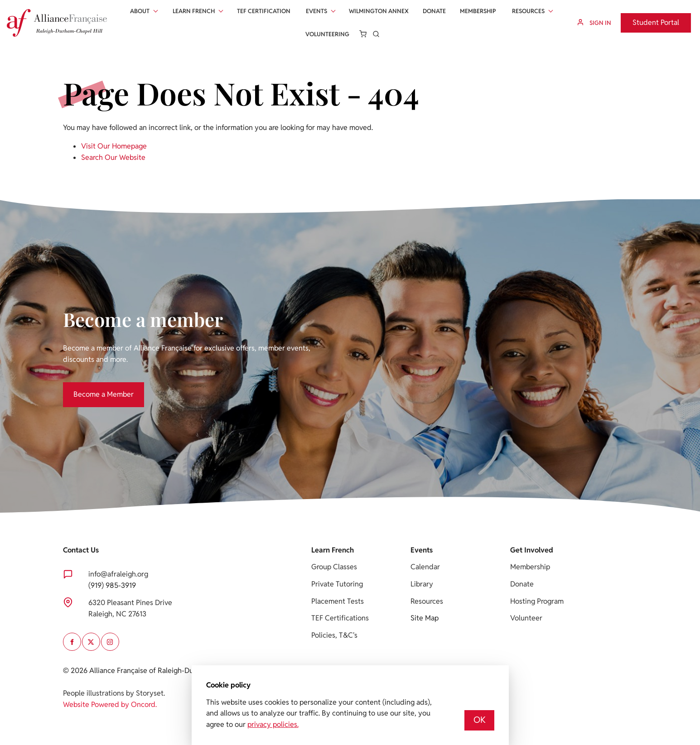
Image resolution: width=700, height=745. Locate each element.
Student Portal (644, 18)
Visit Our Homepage (114, 146)
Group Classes (334, 567)
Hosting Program (537, 601)
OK (480, 720)
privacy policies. (273, 724)
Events (316, 11)
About (140, 11)
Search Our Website (113, 157)
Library (422, 584)
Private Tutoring (337, 584)
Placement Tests (338, 601)
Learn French (194, 11)
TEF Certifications (340, 618)
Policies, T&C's (334, 635)
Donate (434, 11)
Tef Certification (264, 11)
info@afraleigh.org (118, 574)
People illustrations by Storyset (113, 693)
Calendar (425, 567)
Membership (478, 11)
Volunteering (327, 34)
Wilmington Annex (379, 11)
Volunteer (526, 618)
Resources (528, 11)
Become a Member (93, 387)
